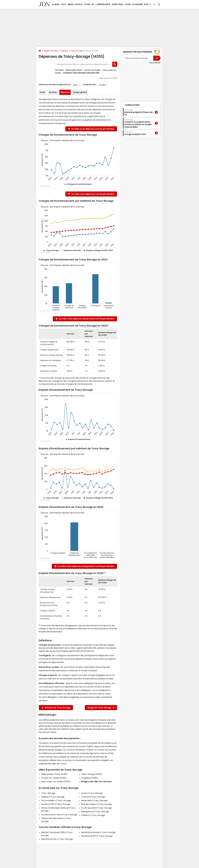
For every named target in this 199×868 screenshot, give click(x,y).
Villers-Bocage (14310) (92, 774)
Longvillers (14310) (89, 778)
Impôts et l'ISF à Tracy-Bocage (56, 804)
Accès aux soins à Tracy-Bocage (96, 808)
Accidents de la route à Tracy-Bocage (59, 815)
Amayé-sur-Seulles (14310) (54, 778)
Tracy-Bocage (76, 51)
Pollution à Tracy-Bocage (93, 815)
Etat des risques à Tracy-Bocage (96, 804)
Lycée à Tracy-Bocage (92, 793)
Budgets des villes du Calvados (96, 781)
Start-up (89, 4)
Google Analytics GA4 (135, 133)
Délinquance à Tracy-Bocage (95, 811)
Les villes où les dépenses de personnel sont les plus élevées (86, 319)
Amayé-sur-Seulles (92, 70)
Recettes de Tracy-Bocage (56, 708)
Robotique (117, 4)
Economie (137, 4)
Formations (132, 105)
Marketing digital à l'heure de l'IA (138, 112)
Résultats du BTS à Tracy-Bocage (97, 836)
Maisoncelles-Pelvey (74, 70)
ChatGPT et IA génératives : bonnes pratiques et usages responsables (138, 123)
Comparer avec (89, 85)
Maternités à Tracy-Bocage (94, 800)
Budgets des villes (51, 51)
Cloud (128, 4)
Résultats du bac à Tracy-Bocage (57, 839)
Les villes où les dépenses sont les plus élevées (93, 129)
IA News (56, 4)
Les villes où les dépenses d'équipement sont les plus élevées (86, 566)
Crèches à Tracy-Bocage (93, 797)
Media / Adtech (75, 4)
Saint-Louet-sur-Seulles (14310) (56, 781)
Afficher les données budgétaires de (54, 85)
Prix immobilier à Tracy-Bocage (56, 800)
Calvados (64, 51)
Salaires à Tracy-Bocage (53, 797)
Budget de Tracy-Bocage (101, 708)
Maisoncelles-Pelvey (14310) (54, 774)
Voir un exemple (155, 62)
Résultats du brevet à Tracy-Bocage (98, 832)
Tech (64, 4)
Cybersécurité (103, 4)
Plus (147, 4)
